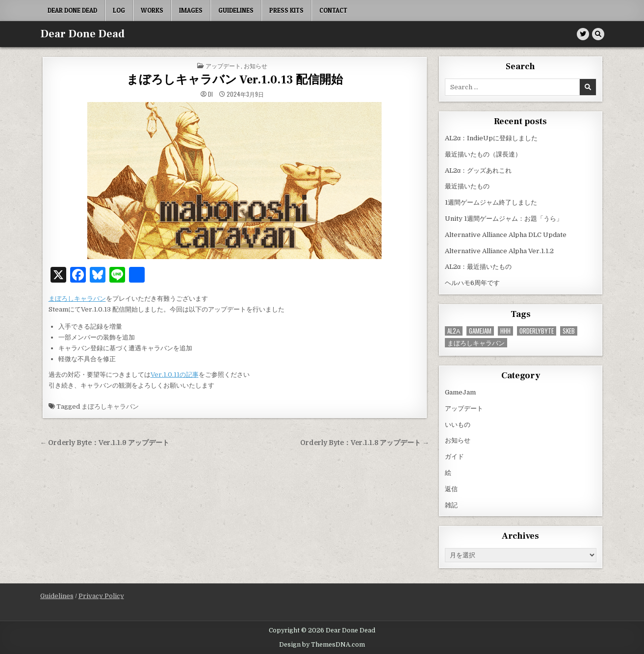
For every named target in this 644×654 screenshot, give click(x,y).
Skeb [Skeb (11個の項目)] (569, 331)
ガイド (454, 457)
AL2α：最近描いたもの (478, 267)
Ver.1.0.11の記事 (175, 375)
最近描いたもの (467, 186)
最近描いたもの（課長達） (483, 154)
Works (152, 10)
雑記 (451, 505)
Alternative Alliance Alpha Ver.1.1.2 (499, 251)
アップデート (223, 65)
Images (191, 10)
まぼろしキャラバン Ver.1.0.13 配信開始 (235, 80)
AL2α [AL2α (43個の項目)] (454, 331)
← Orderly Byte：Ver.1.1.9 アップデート (105, 443)
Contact (333, 10)
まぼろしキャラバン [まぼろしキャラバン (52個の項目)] (476, 343)
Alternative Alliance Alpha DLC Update (506, 235)
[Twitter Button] (583, 34)
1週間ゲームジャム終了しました (491, 202)
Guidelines (236, 10)
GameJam (460, 392)
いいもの (458, 425)
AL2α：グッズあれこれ (478, 170)
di (210, 94)
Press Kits (286, 10)
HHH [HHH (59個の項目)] (505, 331)
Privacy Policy (101, 596)
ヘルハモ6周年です (472, 283)
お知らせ (256, 65)
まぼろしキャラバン (77, 299)
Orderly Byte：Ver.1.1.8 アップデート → (365, 443)
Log (119, 10)
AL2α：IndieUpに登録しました (491, 138)
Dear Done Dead (72, 10)
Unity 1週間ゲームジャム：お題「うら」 (504, 219)
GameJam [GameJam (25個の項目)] (480, 331)
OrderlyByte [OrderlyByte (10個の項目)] (537, 331)
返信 (451, 489)
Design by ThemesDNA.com (322, 645)
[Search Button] (598, 34)
